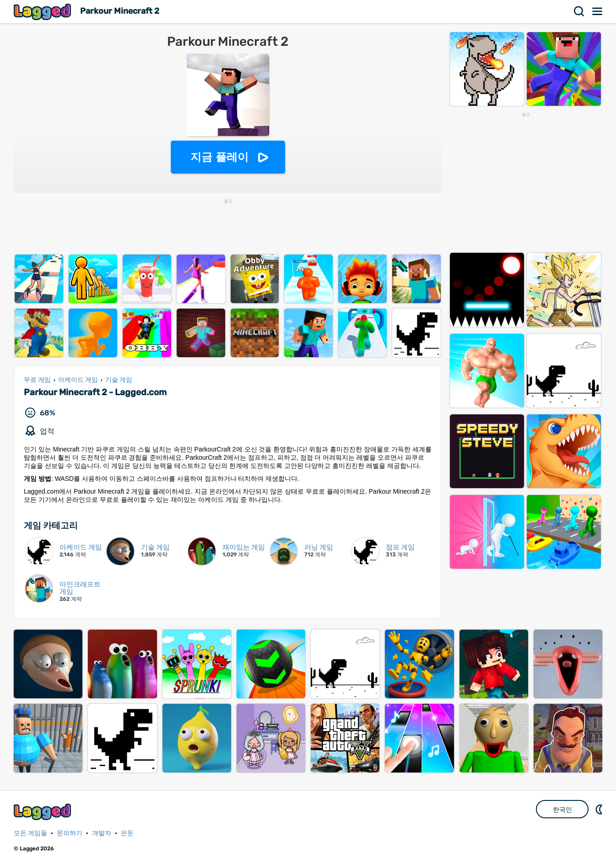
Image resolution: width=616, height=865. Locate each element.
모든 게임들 (30, 833)
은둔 (127, 833)
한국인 (562, 810)
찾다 (579, 11)
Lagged (43, 12)
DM (600, 809)
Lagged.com (43, 812)
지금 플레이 (219, 157)
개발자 (102, 833)
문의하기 (70, 833)
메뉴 (598, 11)
